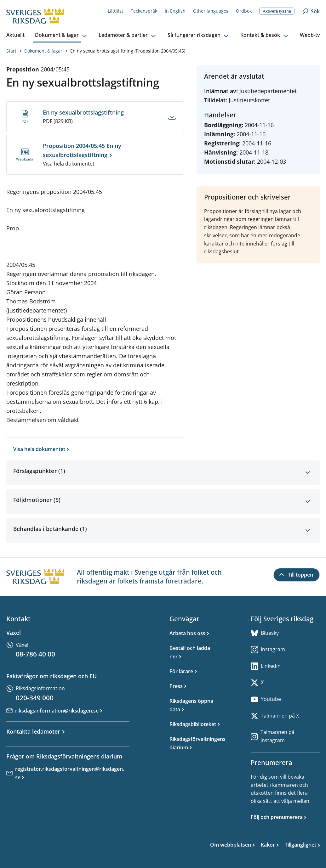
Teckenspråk (144, 11)
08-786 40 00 (35, 654)
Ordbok (244, 11)
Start (11, 51)
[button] (62, 35)
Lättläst (115, 11)
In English (175, 11)
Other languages (211, 11)
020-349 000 (35, 698)
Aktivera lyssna (277, 11)
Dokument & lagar (43, 51)
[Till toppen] (297, 575)
